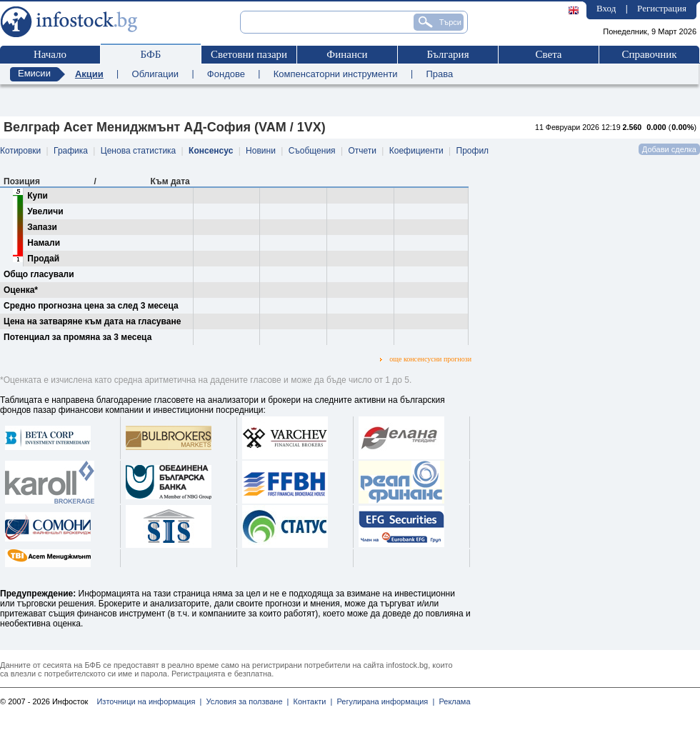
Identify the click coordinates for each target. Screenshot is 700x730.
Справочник (649, 54)
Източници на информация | (149, 701)
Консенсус (211, 151)
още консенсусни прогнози (426, 359)
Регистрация (662, 8)
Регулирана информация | (383, 701)
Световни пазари (249, 54)
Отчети (362, 151)
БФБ (151, 54)
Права (439, 74)
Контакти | (310, 701)
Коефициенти (416, 151)
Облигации (155, 74)
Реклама (452, 701)
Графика (71, 151)
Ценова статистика (138, 151)
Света (548, 54)
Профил (473, 151)
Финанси (347, 54)
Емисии (34, 73)
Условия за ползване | (245, 701)
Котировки (20, 151)
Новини (261, 151)
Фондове (226, 74)
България (447, 54)
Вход (606, 8)
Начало (50, 54)
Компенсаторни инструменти (336, 74)
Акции (89, 74)
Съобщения (312, 151)
